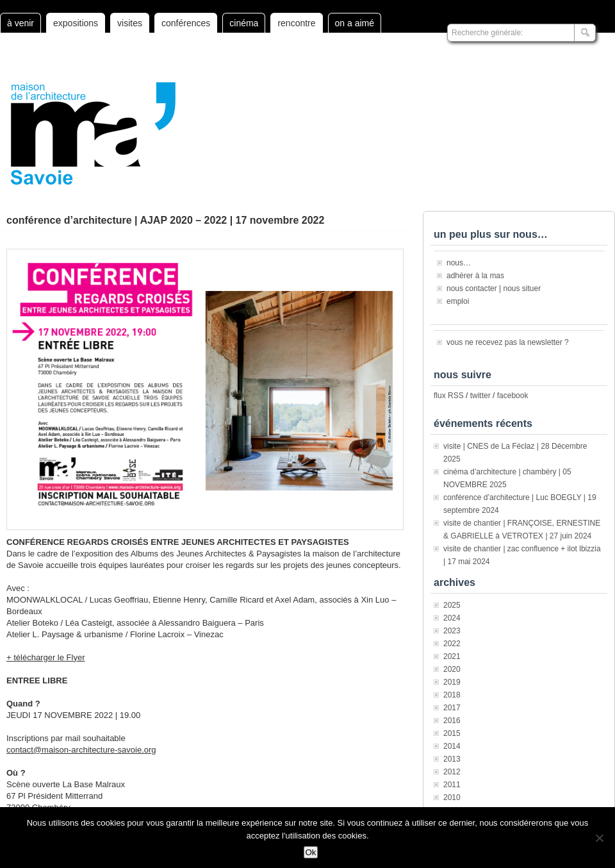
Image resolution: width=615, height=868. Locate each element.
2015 (452, 733)
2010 (452, 797)
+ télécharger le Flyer (45, 657)
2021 (452, 656)
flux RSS (449, 396)
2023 (452, 631)
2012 (452, 772)
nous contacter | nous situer (494, 288)
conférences (186, 23)
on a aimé (355, 23)
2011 (452, 785)
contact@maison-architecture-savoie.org (81, 750)
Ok (310, 852)
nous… (459, 263)
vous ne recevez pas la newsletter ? (508, 342)
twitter (480, 396)
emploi (458, 301)
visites (130, 23)
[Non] (599, 838)
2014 (452, 746)
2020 (452, 669)
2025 (452, 605)
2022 (452, 644)
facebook (513, 396)
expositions (76, 23)
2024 (452, 618)
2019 (452, 682)
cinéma (244, 23)
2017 (452, 708)
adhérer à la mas (475, 276)
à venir (20, 23)
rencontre (296, 23)
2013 (452, 759)
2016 (452, 721)
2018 (452, 695)
